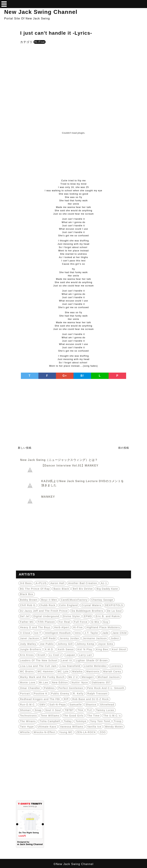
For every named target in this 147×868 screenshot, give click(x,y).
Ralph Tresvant (97, 694)
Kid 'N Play (85, 649)
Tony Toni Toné (100, 721)
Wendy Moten (114, 727)
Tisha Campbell (50, 721)
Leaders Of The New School (39, 660)
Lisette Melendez (95, 666)
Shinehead (107, 705)
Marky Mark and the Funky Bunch (42, 677)
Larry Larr (86, 655)
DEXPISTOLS (114, 605)
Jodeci (115, 638)
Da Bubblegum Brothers (87, 611)
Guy (106, 622)
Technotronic (29, 716)
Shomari (26, 710)
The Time (93, 716)
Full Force (81, 622)
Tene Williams (50, 716)
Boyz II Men (49, 600)
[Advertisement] (73, 75)
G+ (65, 376)
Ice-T (38, 633)
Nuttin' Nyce (80, 682)
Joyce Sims (106, 644)
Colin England (69, 605)
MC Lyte (63, 671)
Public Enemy (60, 694)
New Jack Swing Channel (41, 12)
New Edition (60, 682)
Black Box (27, 594)
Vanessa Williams (72, 727)
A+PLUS (41, 583)
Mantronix (93, 671)
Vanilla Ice (94, 727)
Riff (66, 699)
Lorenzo (116, 666)
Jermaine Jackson (95, 638)
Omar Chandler (30, 688)
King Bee (102, 649)
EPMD (88, 616)
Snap (38, 710)
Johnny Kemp (85, 644)
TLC (90, 710)
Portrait (25, 694)
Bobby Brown (29, 600)
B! (82, 376)
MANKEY (48, 497)
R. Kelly (78, 694)
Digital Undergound (46, 616)
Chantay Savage (102, 600)
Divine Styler (72, 616)
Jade (105, 633)
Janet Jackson (30, 638)
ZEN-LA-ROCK (86, 732)
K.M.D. (49, 649)
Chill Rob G (28, 605)
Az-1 (104, 583)
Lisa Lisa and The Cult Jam (38, 666)
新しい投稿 (25, 448)
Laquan (70, 655)
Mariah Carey (112, 671)
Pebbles (49, 688)
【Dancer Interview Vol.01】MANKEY (70, 466)
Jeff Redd (49, 638)
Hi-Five (40, 42)
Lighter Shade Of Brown (92, 660)
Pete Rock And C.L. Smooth (106, 688)
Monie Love (28, 682)
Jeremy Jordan (69, 638)
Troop (118, 721)
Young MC (66, 732)
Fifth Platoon (46, 622)
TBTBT (69, 710)
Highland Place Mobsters (103, 627)
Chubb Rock (47, 605)
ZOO (103, 732)
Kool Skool (119, 649)
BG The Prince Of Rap (35, 589)
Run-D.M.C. (28, 705)
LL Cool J (55, 655)
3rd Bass (26, 583)
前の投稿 (124, 448)
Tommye (81, 721)
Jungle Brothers (31, 649)
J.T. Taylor (91, 633)
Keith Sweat (66, 649)
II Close (25, 633)
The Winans (28, 721)
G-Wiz (95, 622)
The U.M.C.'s (112, 716)
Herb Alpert (62, 627)
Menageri (88, 677)
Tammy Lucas (105, 710)
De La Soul (114, 611)
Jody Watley (28, 644)
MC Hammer (46, 671)
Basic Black (61, 589)
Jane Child (120, 633)
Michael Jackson (109, 677)
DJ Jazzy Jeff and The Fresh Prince (44, 611)
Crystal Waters (91, 605)
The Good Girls (73, 716)
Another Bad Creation (83, 583)
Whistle (25, 732)
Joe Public (47, 644)
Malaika (77, 671)
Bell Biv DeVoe (83, 589)
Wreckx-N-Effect (45, 732)
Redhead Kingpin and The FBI (40, 699)
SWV (42, 705)
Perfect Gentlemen (71, 688)
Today (68, 721)
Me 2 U (73, 677)
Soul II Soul (53, 710)
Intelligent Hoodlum (58, 633)
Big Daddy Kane (107, 589)
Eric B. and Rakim (108, 616)
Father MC (27, 622)
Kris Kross (27, 655)
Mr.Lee (44, 682)
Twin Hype (27, 727)
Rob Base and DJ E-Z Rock (91, 699)
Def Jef (25, 616)
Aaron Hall (57, 583)
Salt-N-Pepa (58, 705)
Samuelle (76, 705)
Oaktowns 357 (101, 682)
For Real (65, 622)
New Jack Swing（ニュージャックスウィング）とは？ (59, 460)
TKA (80, 710)
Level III (67, 660)
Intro (78, 633)
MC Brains (27, 671)
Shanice (91, 705)
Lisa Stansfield (70, 666)
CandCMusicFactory (74, 600)
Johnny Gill (65, 644)
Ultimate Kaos (47, 727)
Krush (41, 655)
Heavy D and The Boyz (35, 627)
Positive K (41, 694)
